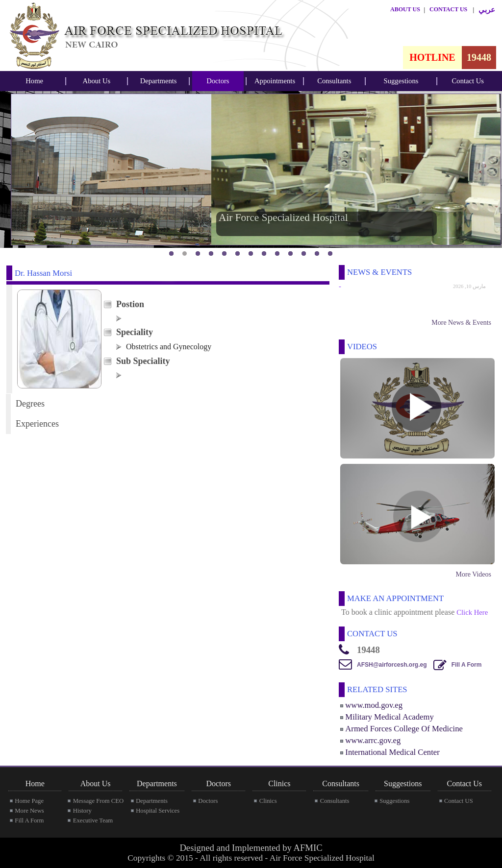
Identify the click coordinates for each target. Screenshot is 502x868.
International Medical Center (392, 752)
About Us (97, 81)
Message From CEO (98, 801)
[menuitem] (34, 81)
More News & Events (461, 323)
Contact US (459, 801)
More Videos (474, 574)
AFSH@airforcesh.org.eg (392, 665)
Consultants (334, 81)
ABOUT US (405, 9)
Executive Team (93, 820)
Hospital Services (158, 811)
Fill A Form (467, 665)
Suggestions (401, 81)
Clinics (268, 801)
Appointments (275, 81)
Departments (159, 81)
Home (34, 81)
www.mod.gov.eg (374, 705)
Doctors (218, 81)
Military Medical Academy (389, 717)
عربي (487, 10)
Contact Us (468, 81)
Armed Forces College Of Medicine (404, 729)
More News (29, 811)
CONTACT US (448, 9)
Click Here (472, 612)
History (82, 811)
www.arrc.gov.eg (373, 740)
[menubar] (34, 81)
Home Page (29, 801)
